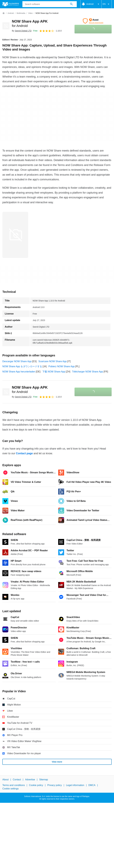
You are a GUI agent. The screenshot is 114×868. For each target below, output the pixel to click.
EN (107, 4)
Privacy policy (55, 785)
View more (57, 762)
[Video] (30, 13)
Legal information (75, 785)
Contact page (24, 453)
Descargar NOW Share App (17, 361)
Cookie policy (36, 785)
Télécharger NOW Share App (88, 372)
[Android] (11, 13)
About (5, 780)
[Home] (4, 13)
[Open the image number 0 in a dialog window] (15, 235)
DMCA (92, 785)
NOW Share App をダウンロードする (22, 366)
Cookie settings (10, 789)
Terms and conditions (14, 785)
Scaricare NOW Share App (53, 361)
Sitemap (44, 780)
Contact (17, 780)
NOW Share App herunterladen (19, 372)
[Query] (50, 4)
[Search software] (71, 4)
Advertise (30, 780)
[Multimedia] (21, 13)
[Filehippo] (11, 4)
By (22, 31)
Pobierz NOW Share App (62, 366)
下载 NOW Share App (54, 372)
